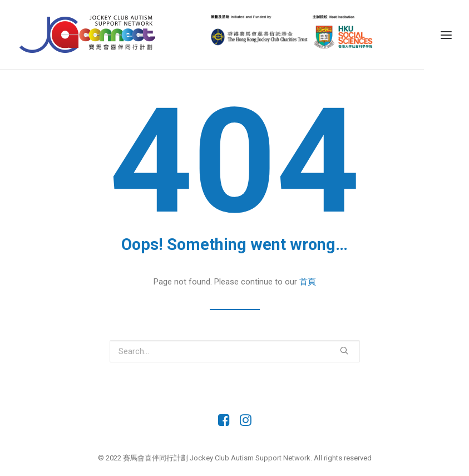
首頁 (308, 282)
